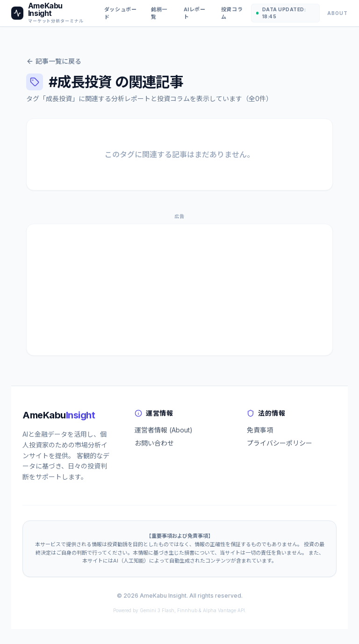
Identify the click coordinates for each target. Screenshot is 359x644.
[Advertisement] (179, 290)
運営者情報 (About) (164, 430)
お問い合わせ (154, 443)
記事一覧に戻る (54, 61)
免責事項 (260, 430)
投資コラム (232, 13)
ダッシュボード (120, 13)
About (337, 13)
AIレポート (195, 13)
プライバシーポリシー (280, 443)
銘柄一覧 (159, 13)
